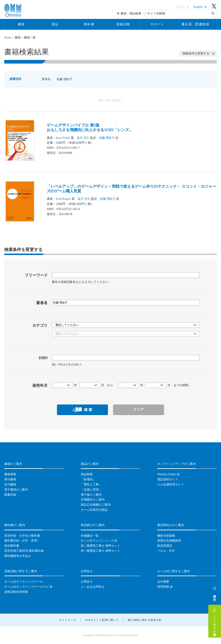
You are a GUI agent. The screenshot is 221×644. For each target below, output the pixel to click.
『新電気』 (88, 479)
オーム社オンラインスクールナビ (27, 587)
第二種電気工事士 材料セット (101, 546)
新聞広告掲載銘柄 (169, 541)
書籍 (21, 24)
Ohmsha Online (167, 474)
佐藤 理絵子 (107, 138)
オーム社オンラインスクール (24, 582)
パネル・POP (166, 551)
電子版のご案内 (91, 495)
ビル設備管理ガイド (171, 484)
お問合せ (87, 582)
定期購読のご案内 (93, 500)
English (198, 7)
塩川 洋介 (83, 138)
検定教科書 (12, 546)
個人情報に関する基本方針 (145, 620)
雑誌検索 (87, 474)
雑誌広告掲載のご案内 (96, 505)
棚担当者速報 (166, 536)
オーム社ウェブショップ (97, 541)
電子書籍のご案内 (16, 490)
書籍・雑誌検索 (131, 13)
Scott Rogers (63, 199)
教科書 (89, 24)
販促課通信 (165, 546)
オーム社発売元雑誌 (94, 510)
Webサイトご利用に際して (102, 620)
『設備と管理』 (91, 490)
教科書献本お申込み (18, 556)
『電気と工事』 (91, 484)
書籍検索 (10, 474)
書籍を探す (215, 596)
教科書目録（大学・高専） (22, 541)
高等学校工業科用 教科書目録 (24, 551)
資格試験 (123, 24)
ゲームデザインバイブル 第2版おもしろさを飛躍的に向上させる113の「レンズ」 (90, 128)
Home (8, 38)
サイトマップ (68, 620)
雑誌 (55, 24)
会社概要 (163, 582)
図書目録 (10, 495)
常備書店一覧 (90, 536)
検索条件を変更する (196, 53)
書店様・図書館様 (195, 24)
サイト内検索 (156, 13)
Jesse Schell (63, 138)
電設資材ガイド (168, 479)
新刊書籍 (10, 479)
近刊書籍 (10, 484)
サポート (157, 24)
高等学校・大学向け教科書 (22, 536)
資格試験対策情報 (16, 592)
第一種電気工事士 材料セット (101, 551)
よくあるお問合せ (215, 624)
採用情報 (163, 587)
